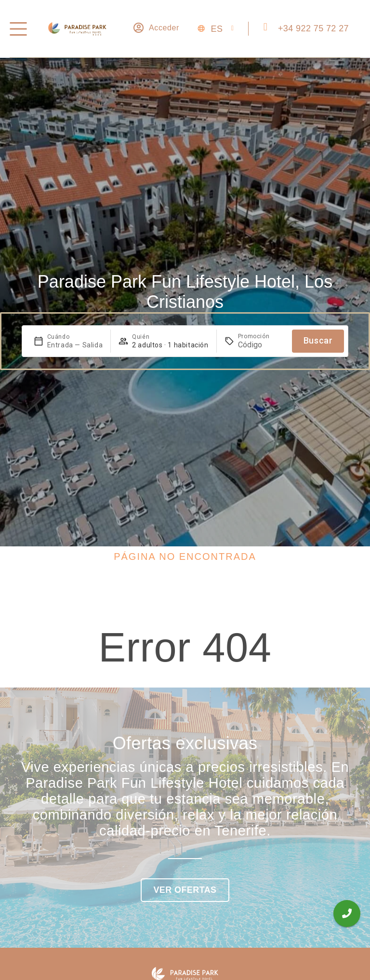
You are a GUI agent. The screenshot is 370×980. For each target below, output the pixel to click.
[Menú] (18, 29)
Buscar (318, 340)
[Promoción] (261, 345)
